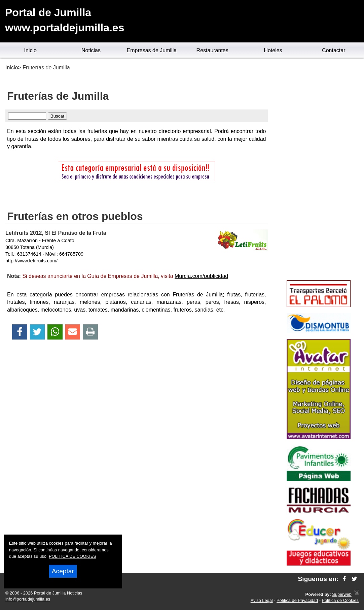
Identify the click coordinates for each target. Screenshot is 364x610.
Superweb (342, 594)
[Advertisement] (319, 170)
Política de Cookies (340, 600)
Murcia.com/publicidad (201, 276)
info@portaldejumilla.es (28, 599)
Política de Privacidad (297, 600)
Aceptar (63, 571)
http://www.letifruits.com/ (31, 261)
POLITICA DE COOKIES (72, 556)
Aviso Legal (262, 600)
